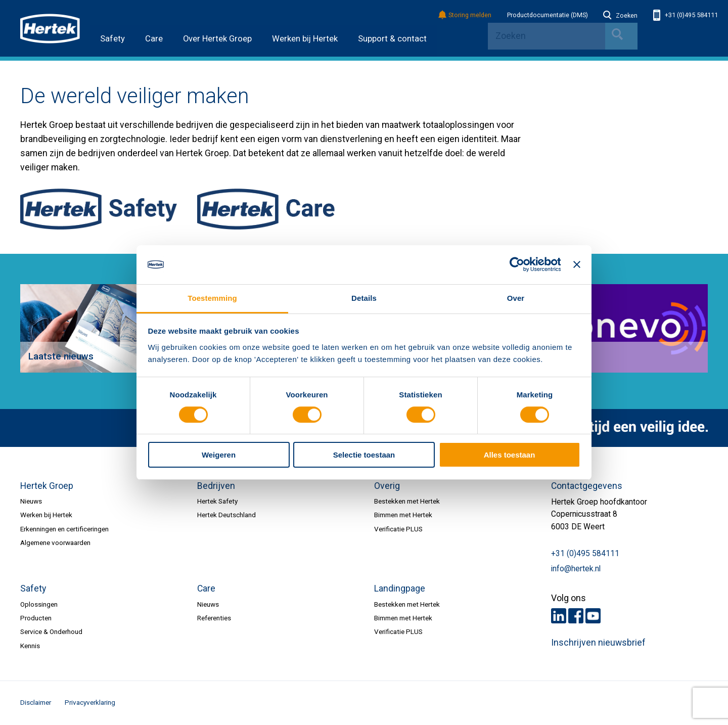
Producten (36, 618)
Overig (387, 486)
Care (154, 39)
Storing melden (465, 15)
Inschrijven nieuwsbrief (598, 643)
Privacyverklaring (90, 702)
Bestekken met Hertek (407, 501)
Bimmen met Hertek (403, 515)
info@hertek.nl (576, 569)
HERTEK (50, 28)
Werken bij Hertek (305, 39)
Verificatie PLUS (398, 529)
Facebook (576, 616)
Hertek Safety (217, 501)
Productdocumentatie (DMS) (548, 15)
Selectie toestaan (364, 455)
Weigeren (219, 455)
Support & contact (392, 39)
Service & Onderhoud (51, 631)
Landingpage (400, 588)
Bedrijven (216, 486)
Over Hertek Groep (217, 39)
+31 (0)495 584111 (686, 15)
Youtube (593, 616)
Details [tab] (364, 298)
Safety (112, 39)
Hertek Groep (47, 486)
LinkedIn (559, 616)
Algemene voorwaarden (55, 542)
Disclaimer (36, 702)
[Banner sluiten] (577, 265)
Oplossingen (39, 604)
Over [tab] (516, 298)
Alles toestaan (510, 455)
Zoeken (620, 16)
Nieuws (31, 501)
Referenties (214, 618)
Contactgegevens (587, 486)
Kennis (30, 646)
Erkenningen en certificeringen (64, 529)
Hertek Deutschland (226, 515)
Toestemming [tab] (212, 298)
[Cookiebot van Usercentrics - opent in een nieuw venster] (516, 265)
